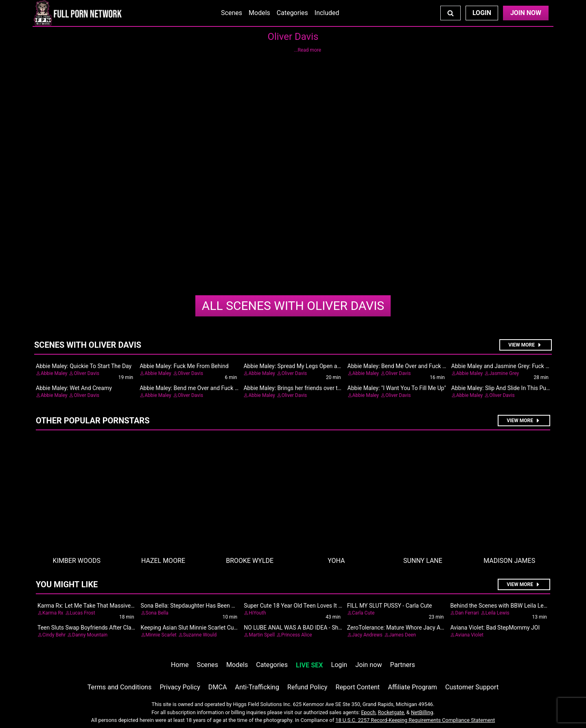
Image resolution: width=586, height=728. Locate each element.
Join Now (526, 13)
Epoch (368, 712)
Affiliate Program (412, 687)
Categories (292, 13)
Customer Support (472, 687)
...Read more (307, 50)
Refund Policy (307, 687)
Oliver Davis (293, 306)
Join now (368, 665)
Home (180, 665)
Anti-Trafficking (257, 687)
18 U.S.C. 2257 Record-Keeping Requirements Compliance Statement (415, 720)
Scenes (232, 13)
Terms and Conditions (120, 687)
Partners (403, 665)
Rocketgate (391, 712)
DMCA (218, 687)
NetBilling (422, 712)
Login (482, 13)
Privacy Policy (180, 687)
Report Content (358, 687)
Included (327, 13)
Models (259, 13)
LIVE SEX (309, 665)
